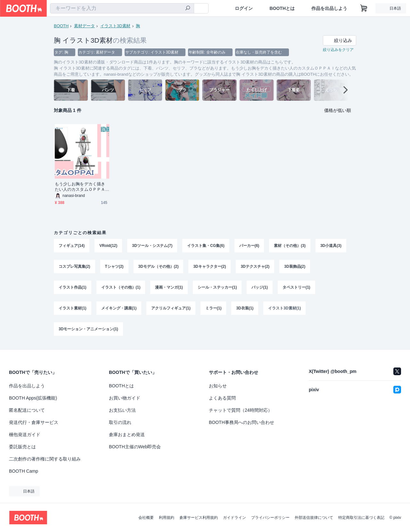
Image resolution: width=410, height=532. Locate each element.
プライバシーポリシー (270, 518)
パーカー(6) (249, 246)
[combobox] (122, 8)
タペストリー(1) (296, 288)
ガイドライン (234, 518)
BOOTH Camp (24, 471)
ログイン (244, 8)
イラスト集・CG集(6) (206, 246)
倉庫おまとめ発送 (127, 435)
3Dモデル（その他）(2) (159, 267)
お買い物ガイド (125, 398)
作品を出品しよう (329, 8)
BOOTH (61, 26)
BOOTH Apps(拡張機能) (33, 398)
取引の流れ (120, 422)
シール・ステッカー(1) (217, 288)
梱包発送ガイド (25, 435)
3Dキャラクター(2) (210, 267)
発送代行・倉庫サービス (34, 422)
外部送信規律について (314, 518)
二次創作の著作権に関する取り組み (45, 459)
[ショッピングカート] (364, 8)
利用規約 (167, 518)
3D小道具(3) (331, 246)
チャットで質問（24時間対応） (241, 410)
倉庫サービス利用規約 (199, 518)
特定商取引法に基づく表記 (361, 518)
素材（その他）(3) (290, 246)
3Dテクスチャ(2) (255, 267)
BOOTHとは (282, 8)
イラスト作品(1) (73, 288)
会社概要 (146, 518)
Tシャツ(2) (114, 267)
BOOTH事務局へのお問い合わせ (242, 422)
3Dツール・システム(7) (152, 246)
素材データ (84, 26)
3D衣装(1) (245, 309)
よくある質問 (222, 398)
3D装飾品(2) (295, 267)
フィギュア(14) (72, 246)
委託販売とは (22, 447)
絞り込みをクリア (338, 50)
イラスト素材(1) (73, 309)
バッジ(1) (260, 288)
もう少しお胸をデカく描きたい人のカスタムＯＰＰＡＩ (80, 187)
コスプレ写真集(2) (74, 267)
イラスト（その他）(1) (121, 288)
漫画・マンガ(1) (169, 288)
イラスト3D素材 (115, 26)
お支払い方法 (122, 410)
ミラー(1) (213, 309)
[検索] (188, 9)
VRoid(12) (108, 246)
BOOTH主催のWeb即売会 (135, 447)
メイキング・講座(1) (119, 309)
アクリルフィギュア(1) (171, 309)
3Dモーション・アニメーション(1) (88, 331)
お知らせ (218, 386)
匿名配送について (27, 410)
